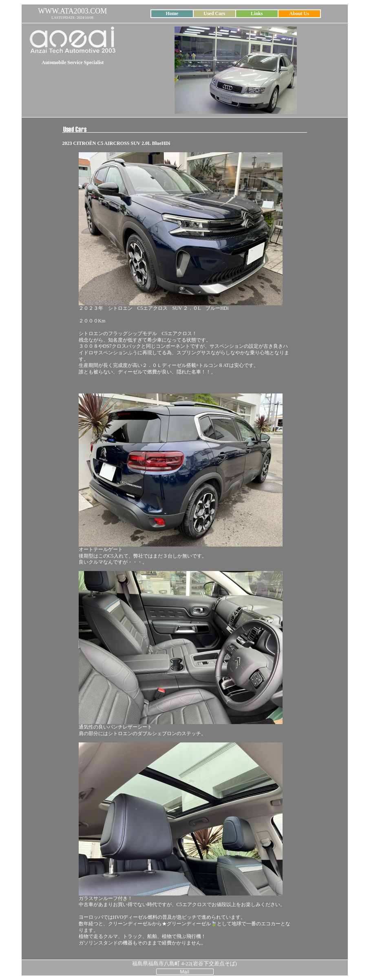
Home (172, 13)
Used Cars (214, 13)
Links (257, 13)
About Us (299, 13)
